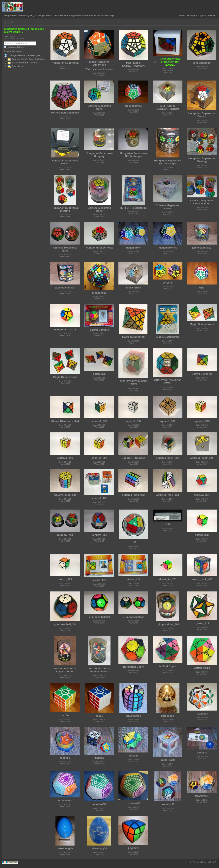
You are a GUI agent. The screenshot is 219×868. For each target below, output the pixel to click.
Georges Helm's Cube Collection (52, 16)
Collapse (18, 51)
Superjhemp (18, 66)
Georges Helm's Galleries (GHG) (19, 16)
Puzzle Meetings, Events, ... (26, 63)
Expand (8, 51)
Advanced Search (17, 47)
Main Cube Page (187, 16)
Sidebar (211, 16)
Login (201, 16)
